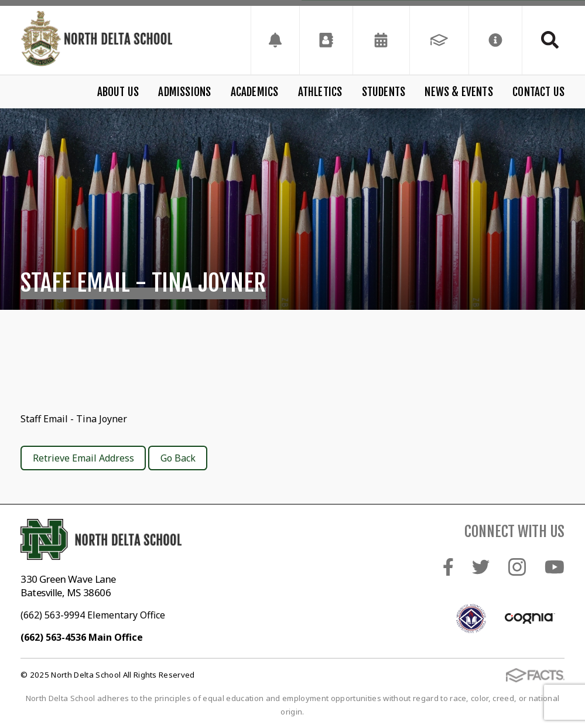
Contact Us (538, 92)
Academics (255, 92)
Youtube (555, 567)
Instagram (517, 567)
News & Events (459, 92)
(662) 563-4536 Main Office (82, 637)
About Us (118, 92)
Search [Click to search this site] (550, 40)
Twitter (481, 567)
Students (384, 92)
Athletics (320, 92)
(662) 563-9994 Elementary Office (93, 615)
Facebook (448, 567)
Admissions (184, 92)
